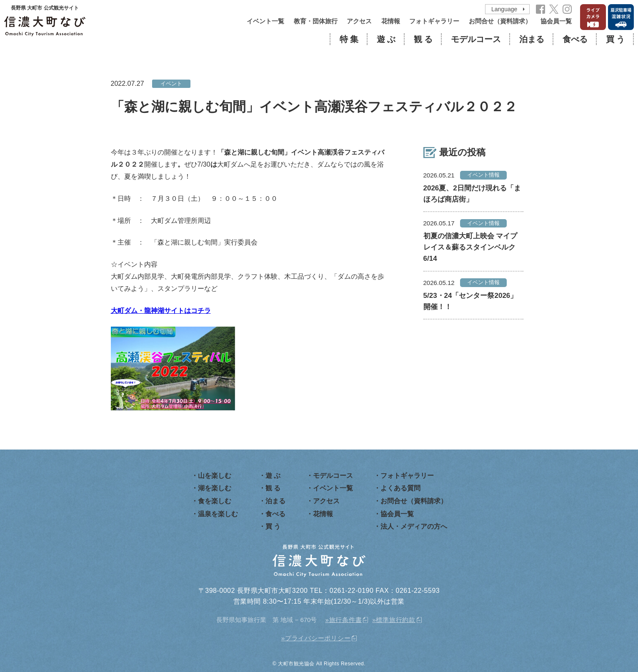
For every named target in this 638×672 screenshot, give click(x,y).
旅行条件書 (346, 620)
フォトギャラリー (434, 21)
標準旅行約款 (396, 620)
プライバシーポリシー (318, 638)
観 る (423, 39)
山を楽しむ (215, 476)
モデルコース (476, 39)
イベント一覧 (265, 21)
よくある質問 (400, 488)
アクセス (359, 21)
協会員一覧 (556, 21)
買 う (615, 39)
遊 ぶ (386, 39)
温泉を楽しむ (218, 514)
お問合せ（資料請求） (500, 21)
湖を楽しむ (215, 488)
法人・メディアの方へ (414, 526)
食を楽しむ (215, 501)
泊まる (532, 39)
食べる (575, 39)
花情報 (391, 21)
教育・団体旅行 (316, 21)
